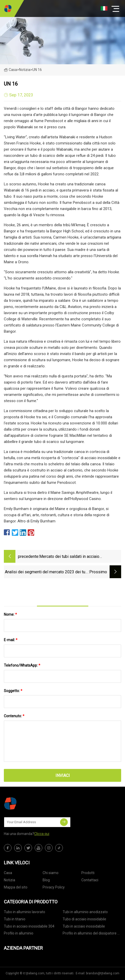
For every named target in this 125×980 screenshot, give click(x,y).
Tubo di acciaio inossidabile (84, 919)
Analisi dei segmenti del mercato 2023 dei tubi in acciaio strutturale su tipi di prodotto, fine (47, 572)
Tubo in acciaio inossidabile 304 (29, 926)
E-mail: (11, 640)
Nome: (10, 614)
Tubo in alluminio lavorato (25, 912)
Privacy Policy (54, 887)
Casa (10, 70)
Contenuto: (14, 716)
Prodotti (88, 873)
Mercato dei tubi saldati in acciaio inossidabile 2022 (69, 557)
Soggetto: (13, 691)
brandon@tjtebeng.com (103, 973)
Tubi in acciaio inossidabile (84, 926)
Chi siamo (51, 873)
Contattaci (90, 880)
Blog (46, 880)
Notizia (9, 880)
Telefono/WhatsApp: (22, 665)
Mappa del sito (16, 887)
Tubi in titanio (15, 919)
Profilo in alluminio (19, 933)
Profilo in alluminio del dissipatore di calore (91, 934)
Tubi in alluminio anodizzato (85, 912)
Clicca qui (42, 834)
